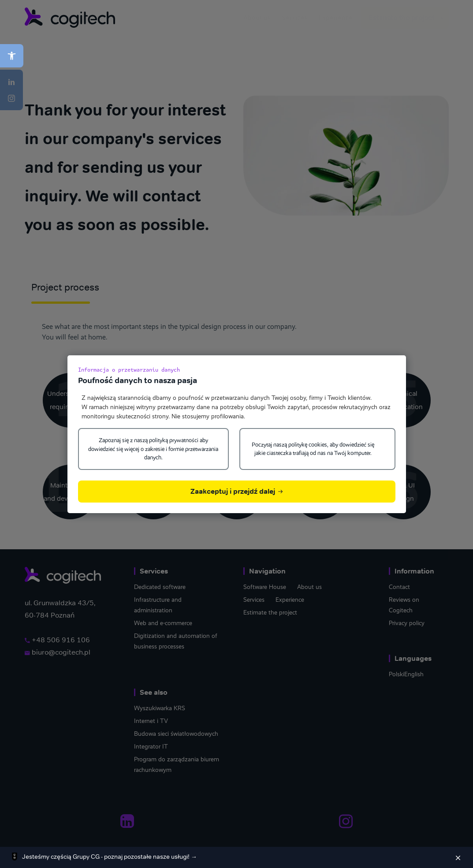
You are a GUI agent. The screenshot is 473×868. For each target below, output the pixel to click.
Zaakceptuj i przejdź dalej (236, 491)
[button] (12, 56)
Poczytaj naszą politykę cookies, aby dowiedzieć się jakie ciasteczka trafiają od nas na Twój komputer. (313, 449)
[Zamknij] (458, 857)
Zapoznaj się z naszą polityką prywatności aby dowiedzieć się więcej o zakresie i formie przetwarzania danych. (153, 449)
